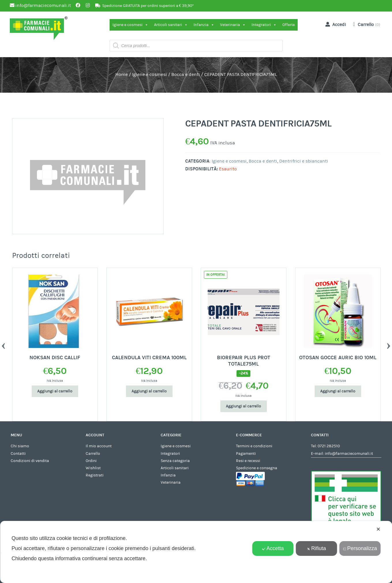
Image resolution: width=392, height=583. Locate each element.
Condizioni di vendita (30, 461)
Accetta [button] (273, 548)
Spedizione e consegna (257, 468)
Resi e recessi (248, 461)
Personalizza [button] (360, 548)
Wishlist (93, 468)
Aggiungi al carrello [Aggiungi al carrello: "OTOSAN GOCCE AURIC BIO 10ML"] (338, 391)
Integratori (264, 25)
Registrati (95, 475)
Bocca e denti (186, 74)
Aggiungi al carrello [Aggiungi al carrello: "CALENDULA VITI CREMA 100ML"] (149, 391)
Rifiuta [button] (316, 548)
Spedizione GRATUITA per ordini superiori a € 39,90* (148, 6)
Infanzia (204, 25)
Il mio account (99, 446)
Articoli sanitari (171, 25)
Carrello (93, 454)
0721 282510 (329, 446)
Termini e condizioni (254, 446)
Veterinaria (233, 25)
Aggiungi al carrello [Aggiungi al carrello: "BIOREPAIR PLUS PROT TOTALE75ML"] (243, 406)
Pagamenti (246, 454)
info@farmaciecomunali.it (349, 454)
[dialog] (196, 552)
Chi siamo (20, 446)
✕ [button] (378, 529)
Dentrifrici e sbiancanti (304, 161)
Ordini (91, 461)
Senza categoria (175, 461)
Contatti (18, 454)
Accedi (335, 24)
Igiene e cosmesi (130, 25)
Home (122, 74)
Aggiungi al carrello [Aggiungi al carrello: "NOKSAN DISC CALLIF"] (55, 391)
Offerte (289, 25)
